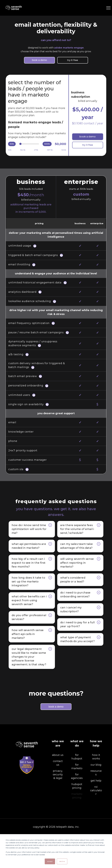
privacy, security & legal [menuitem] (58, 808)
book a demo (39, 60)
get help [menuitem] (96, 815)
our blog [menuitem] (96, 799)
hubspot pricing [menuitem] (77, 820)
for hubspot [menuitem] (77, 791)
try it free (68, 60)
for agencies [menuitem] (77, 810)
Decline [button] (62, 861)
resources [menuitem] (96, 807)
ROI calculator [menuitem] (96, 824)
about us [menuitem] (58, 789)
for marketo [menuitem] (77, 800)
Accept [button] (50, 861)
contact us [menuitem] (58, 797)
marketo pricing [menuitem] (77, 830)
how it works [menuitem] (96, 791)
